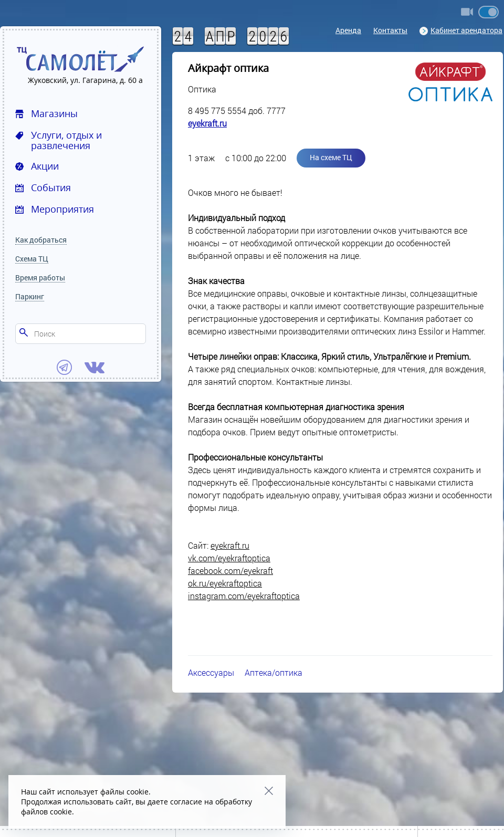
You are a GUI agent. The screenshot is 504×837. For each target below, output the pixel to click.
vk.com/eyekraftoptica (229, 558)
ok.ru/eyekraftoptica (225, 583)
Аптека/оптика (274, 672)
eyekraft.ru (207, 123)
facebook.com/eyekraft (230, 571)
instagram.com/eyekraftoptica (244, 596)
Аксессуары (211, 672)
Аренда (348, 30)
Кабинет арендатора (461, 30)
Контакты (390, 30)
